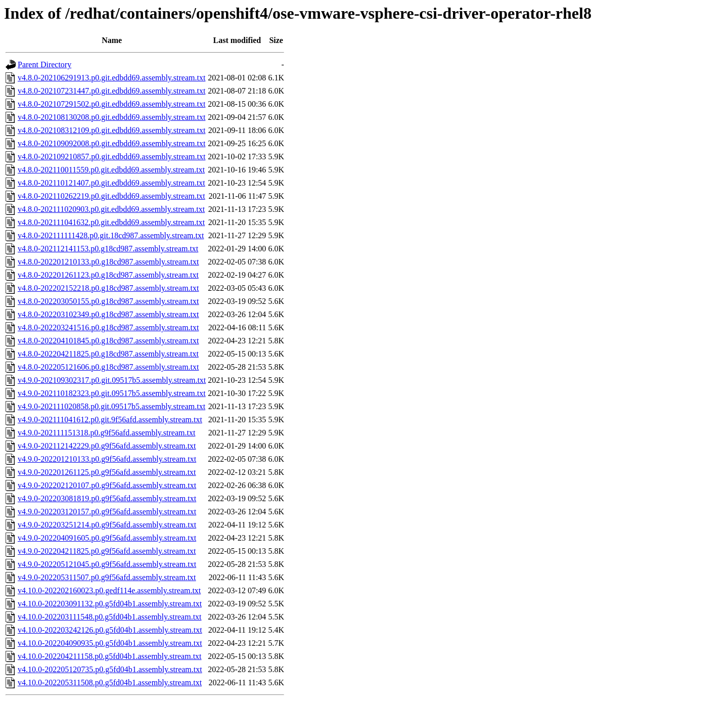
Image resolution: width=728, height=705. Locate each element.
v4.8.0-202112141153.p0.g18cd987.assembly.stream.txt (108, 249)
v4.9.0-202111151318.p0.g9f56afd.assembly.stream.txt (106, 433)
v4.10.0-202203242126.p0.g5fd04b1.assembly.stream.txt (110, 630)
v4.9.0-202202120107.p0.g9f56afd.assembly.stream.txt (107, 485)
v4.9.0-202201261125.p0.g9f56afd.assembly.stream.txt (107, 472)
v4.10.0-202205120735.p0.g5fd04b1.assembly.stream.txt (110, 669)
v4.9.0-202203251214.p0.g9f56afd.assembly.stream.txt (107, 525)
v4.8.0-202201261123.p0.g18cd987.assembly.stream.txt (108, 275)
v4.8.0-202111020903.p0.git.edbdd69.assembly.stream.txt (111, 209)
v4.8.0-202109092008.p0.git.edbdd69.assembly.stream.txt (111, 143)
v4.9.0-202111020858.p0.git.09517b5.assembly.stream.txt (111, 406)
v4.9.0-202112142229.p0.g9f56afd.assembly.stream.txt (107, 446)
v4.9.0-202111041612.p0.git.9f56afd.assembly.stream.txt (110, 420)
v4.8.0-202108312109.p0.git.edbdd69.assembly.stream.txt (111, 130)
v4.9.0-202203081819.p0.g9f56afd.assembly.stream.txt (107, 498)
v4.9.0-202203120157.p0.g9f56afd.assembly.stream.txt (107, 512)
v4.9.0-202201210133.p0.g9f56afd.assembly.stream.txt (107, 459)
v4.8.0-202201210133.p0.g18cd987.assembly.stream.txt (108, 262)
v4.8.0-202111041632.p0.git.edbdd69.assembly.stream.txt (111, 222)
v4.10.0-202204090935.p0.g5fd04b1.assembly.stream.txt (110, 643)
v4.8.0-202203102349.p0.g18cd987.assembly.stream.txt (108, 314)
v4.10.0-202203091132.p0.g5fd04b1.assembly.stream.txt (110, 604)
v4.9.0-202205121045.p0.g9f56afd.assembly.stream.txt (107, 564)
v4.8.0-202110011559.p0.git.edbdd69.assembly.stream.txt (111, 170)
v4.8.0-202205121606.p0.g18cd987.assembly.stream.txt (108, 367)
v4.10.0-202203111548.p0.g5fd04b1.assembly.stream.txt (110, 617)
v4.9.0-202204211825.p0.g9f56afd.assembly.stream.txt (107, 551)
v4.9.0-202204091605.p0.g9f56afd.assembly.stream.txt (107, 538)
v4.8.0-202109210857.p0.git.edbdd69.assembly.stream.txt (111, 157)
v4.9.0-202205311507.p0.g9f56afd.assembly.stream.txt (107, 577)
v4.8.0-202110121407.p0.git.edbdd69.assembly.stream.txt (111, 183)
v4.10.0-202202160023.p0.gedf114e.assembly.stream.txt (109, 590)
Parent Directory (44, 64)
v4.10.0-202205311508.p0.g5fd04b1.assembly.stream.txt (110, 682)
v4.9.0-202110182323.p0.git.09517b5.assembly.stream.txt (112, 393)
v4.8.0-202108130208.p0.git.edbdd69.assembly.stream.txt (111, 117)
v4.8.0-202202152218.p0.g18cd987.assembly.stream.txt (108, 288)
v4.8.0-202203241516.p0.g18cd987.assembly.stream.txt (108, 327)
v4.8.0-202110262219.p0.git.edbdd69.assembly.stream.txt (111, 196)
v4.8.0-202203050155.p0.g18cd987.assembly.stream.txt (108, 301)
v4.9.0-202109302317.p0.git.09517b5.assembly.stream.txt (112, 380)
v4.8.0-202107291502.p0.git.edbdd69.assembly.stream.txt (111, 104)
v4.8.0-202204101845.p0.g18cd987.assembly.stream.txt (108, 341)
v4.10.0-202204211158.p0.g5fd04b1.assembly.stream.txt (110, 656)
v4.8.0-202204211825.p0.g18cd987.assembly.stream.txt (108, 354)
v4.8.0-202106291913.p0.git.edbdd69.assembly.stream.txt (111, 78)
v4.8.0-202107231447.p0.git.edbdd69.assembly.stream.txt (111, 91)
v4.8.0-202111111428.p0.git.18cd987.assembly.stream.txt (111, 235)
